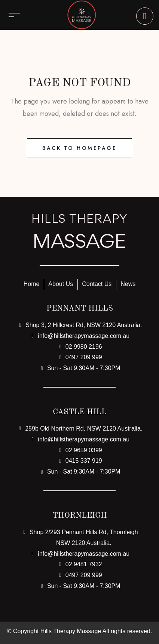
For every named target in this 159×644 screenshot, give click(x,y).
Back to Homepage (79, 148)
